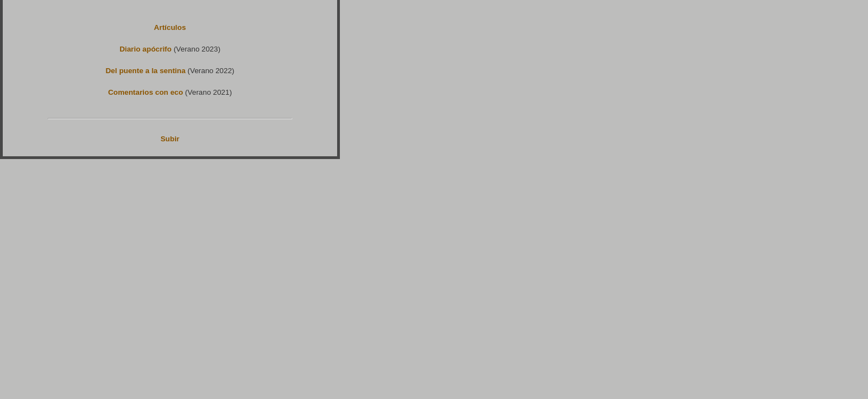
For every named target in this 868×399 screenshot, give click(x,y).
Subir (170, 139)
